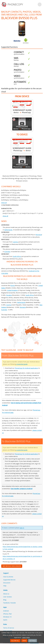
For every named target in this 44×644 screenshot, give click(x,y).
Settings (33, 641)
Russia (13, 285)
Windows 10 (7, 617)
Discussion (7, 583)
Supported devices (9, 580)
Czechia (15, 242)
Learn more (26, 638)
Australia (7, 252)
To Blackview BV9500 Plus (22, 145)
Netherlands (8, 230)
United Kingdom (12, 290)
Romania (39, 235)
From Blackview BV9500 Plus (22, 107)
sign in (22, 528)
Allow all (15, 641)
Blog (5, 600)
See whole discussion (12, 566)
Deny (24, 641)
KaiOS (5, 620)
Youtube (13, 603)
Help (5, 586)
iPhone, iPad (7, 614)
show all (4, 203)
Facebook (6, 603)
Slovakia (9, 295)
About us (6, 594)
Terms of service (9, 628)
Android (6, 611)
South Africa (17, 256)
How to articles (8, 577)
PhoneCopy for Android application (26, 368)
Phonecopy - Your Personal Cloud (12, 4)
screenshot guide (22, 364)
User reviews (8, 597)
